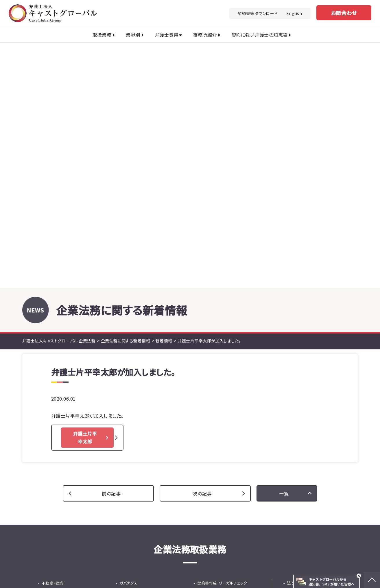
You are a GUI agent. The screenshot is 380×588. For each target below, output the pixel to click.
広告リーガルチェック (219, 353)
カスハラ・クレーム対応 (61, 398)
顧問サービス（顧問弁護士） (224, 345)
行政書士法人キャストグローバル (282, 567)
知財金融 (131, 428)
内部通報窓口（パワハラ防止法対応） (150, 349)
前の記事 (111, 248)
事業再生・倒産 (210, 413)
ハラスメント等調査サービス (146, 376)
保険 (201, 421)
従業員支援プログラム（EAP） (147, 398)
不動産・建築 (52, 338)
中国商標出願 (57, 361)
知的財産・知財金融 (58, 353)
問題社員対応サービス (142, 391)
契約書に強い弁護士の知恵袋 (312, 361)
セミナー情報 (298, 345)
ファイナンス (130, 421)
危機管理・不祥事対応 (142, 368)
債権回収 (49, 376)
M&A (46, 406)
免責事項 (332, 544)
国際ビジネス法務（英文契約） (226, 368)
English (294, 13)
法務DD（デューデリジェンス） (70, 413)
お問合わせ (344, 13)
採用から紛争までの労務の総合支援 (152, 409)
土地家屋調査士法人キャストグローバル (144, 575)
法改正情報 (297, 338)
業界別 (133, 35)
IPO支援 (204, 383)
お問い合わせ (246, 483)
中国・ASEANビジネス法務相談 (227, 361)
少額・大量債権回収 (62, 383)
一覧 (284, 248)
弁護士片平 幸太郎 (85, 192)
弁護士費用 (167, 35)
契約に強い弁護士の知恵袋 (260, 35)
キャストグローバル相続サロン (227, 575)
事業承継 (205, 406)
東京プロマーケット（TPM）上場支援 (229, 394)
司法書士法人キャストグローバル (204, 567)
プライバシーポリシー (296, 544)
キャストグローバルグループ (132, 567)
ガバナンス (128, 338)
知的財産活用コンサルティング (71, 368)
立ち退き (52, 345)
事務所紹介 (205, 35)
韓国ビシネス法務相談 (220, 376)
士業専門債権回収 (61, 391)
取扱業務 (102, 35)
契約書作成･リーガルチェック (222, 338)
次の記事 (202, 248)
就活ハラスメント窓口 (141, 361)
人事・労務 (128, 383)
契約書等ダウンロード (258, 13)
